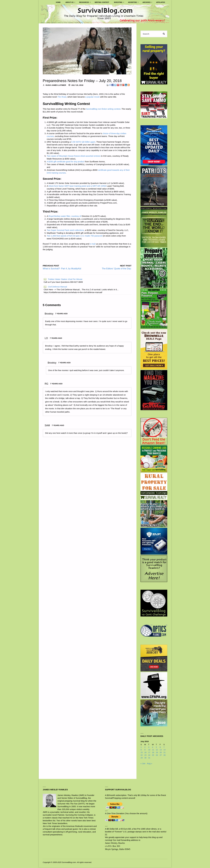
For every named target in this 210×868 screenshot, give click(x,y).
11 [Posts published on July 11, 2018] (153, 750)
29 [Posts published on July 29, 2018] (142, 758)
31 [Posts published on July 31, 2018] (149, 758)
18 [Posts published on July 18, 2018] (153, 753)
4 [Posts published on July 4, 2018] (153, 747)
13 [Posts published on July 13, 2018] (161, 750)
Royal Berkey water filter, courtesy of (65, 216)
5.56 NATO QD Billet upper (83, 142)
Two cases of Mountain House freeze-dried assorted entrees (74, 156)
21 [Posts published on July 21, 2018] (165, 753)
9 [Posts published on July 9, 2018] (145, 750)
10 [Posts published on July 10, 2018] (149, 750)
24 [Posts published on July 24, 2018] (149, 755)
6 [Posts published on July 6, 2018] (160, 747)
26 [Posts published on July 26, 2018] (157, 755)
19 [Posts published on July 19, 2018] (157, 753)
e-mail (93, 244)
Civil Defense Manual (55, 287)
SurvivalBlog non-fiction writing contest (103, 109)
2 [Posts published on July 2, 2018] (145, 747)
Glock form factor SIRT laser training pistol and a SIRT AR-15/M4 (77, 186)
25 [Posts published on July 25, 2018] (153, 755)
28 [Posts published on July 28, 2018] (165, 755)
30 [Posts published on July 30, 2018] (145, 758)
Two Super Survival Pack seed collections (65, 230)
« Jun (143, 764)
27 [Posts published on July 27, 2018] (161, 755)
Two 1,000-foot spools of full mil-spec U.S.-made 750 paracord (75, 236)
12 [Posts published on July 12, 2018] (157, 750)
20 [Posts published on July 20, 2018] (161, 753)
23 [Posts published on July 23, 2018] (145, 755)
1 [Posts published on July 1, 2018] (141, 747)
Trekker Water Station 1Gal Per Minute (63, 279)
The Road (62, 97)
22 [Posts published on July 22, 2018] (142, 755)
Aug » (150, 764)
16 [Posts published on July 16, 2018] (145, 753)
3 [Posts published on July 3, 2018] (149, 747)
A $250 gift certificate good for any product (66, 162)
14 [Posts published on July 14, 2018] (165, 750)
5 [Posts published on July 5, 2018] (156, 747)
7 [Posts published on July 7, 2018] (164, 747)
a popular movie (92, 97)
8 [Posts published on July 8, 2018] (141, 750)
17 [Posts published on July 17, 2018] (149, 753)
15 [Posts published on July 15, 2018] (142, 753)
